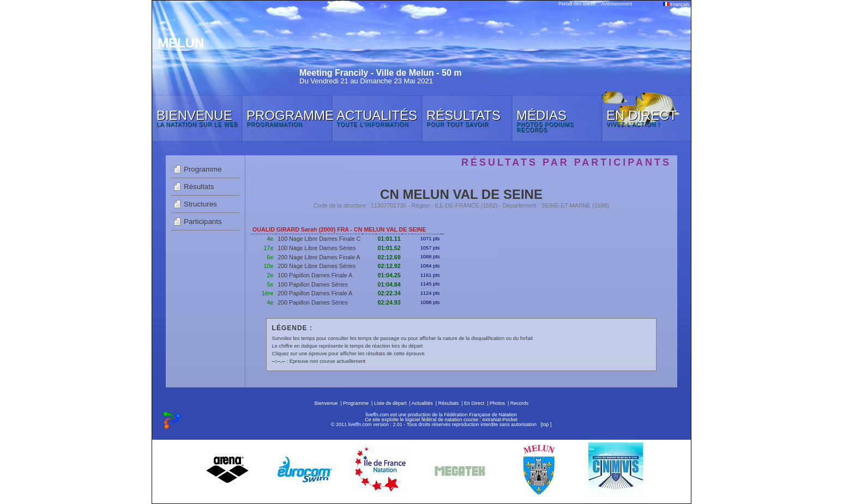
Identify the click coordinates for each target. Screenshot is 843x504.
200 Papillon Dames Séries (313, 302)
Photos (497, 403)
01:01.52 (389, 248)
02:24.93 (389, 302)
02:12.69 (389, 257)
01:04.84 (389, 284)
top (546, 424)
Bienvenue (326, 403)
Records (520, 403)
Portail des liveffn (577, 4)
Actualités (422, 403)
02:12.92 (389, 266)
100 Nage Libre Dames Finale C (319, 239)
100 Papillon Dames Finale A (315, 275)
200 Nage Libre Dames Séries (317, 266)
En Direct (474, 403)
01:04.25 (389, 275)
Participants (203, 221)
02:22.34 (389, 293)
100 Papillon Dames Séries (313, 284)
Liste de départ (390, 403)
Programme (203, 169)
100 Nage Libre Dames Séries (317, 248)
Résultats (199, 187)
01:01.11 (389, 239)
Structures (200, 204)
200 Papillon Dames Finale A (315, 293)
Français (676, 4)
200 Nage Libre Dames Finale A (319, 257)
